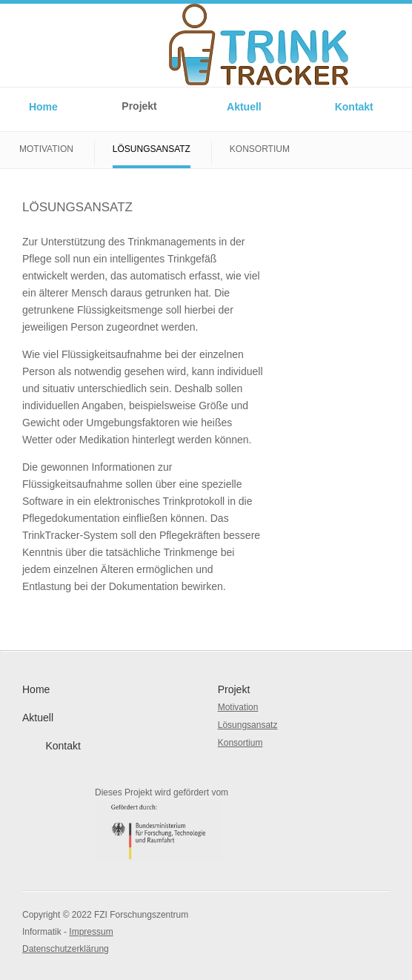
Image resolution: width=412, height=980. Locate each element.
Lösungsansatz (152, 149)
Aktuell (244, 107)
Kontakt (354, 107)
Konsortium (260, 149)
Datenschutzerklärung (66, 949)
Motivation (46, 149)
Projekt (139, 106)
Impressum (91, 932)
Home (43, 107)
